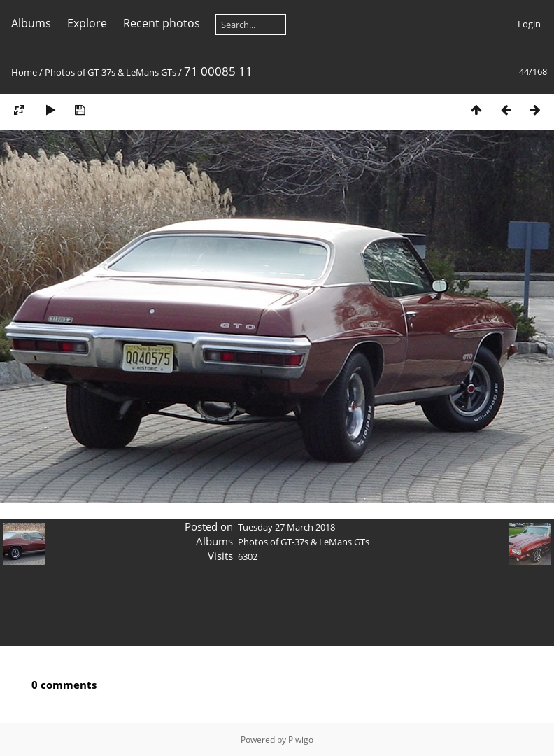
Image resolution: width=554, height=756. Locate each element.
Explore (87, 23)
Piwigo (301, 740)
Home (24, 72)
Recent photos (162, 23)
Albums (31, 23)
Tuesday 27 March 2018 (286, 527)
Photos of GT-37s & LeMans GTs (111, 72)
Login (529, 24)
